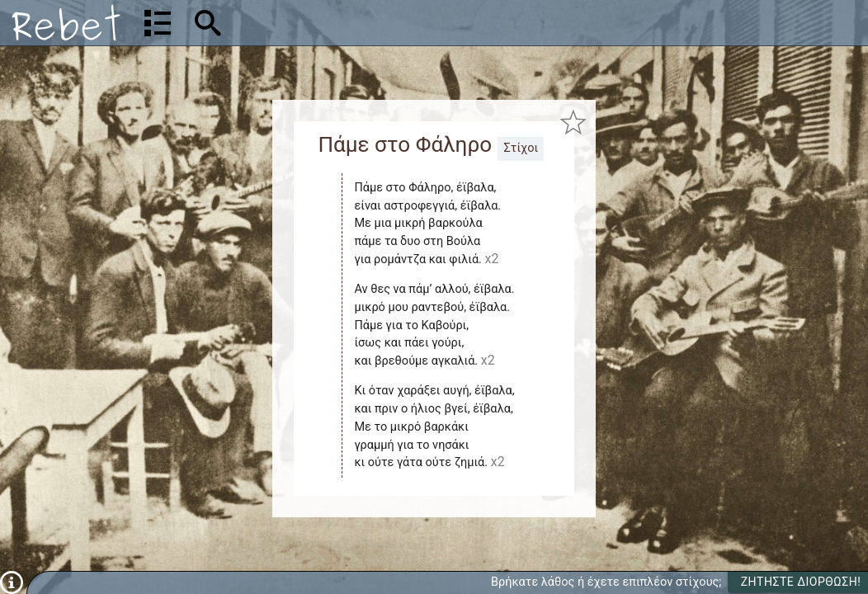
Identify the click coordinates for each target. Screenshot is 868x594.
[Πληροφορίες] (12, 582)
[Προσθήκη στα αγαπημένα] (573, 122)
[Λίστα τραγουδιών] (158, 23)
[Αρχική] (66, 23)
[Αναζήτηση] (314, 23)
